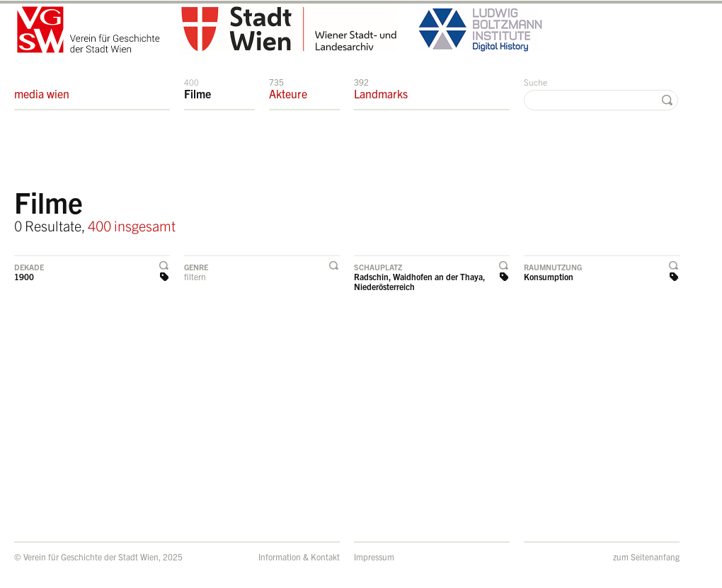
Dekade (29, 267)
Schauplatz (378, 267)
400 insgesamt (132, 225)
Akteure (288, 88)
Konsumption (549, 276)
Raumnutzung (553, 267)
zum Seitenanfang (646, 557)
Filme (197, 88)
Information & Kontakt (299, 557)
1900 (24, 276)
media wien (42, 88)
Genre (196, 267)
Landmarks (381, 88)
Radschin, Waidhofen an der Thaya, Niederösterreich (419, 281)
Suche (535, 82)
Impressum (374, 557)
